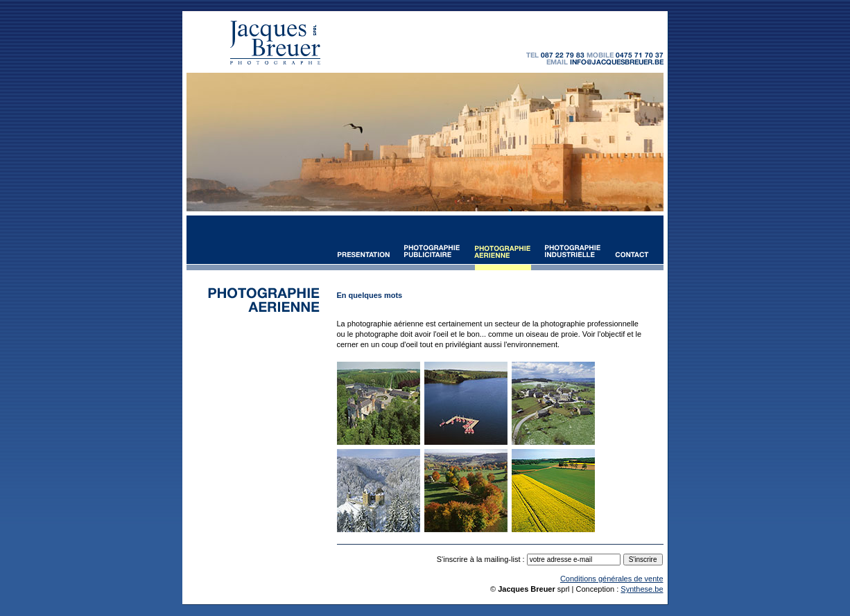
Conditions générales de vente (612, 579)
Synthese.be (642, 589)
